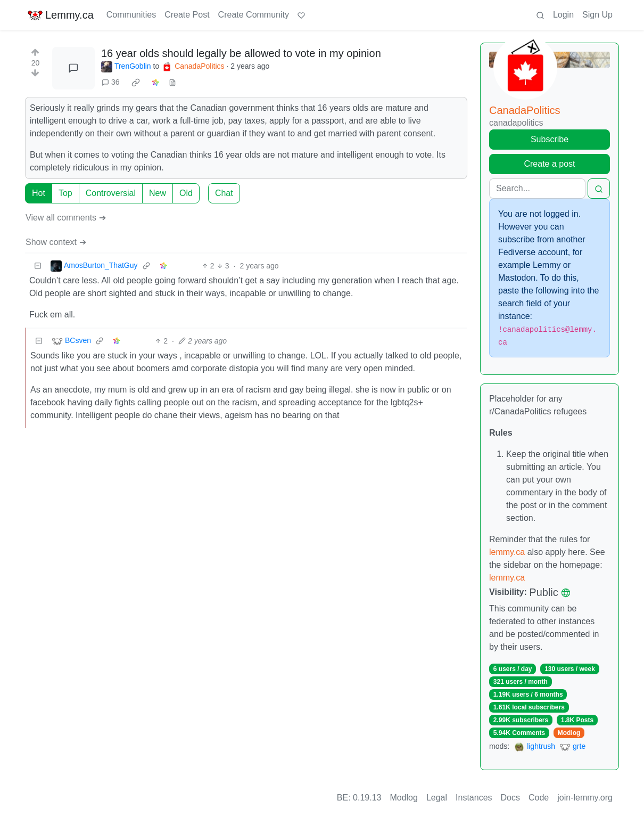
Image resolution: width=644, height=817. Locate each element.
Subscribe (550, 139)
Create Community (254, 15)
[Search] (537, 189)
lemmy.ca (507, 552)
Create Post (187, 15)
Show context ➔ (56, 242)
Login (563, 15)
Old (186, 193)
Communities (131, 15)
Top (65, 193)
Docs (510, 798)
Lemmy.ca (60, 15)
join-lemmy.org (585, 798)
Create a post (549, 164)
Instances (474, 798)
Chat (224, 193)
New (158, 193)
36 (111, 82)
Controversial (111, 193)
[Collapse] (38, 266)
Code (539, 798)
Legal (437, 798)
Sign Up (597, 15)
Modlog (569, 733)
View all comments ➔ (66, 218)
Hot (39, 193)
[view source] (172, 82)
